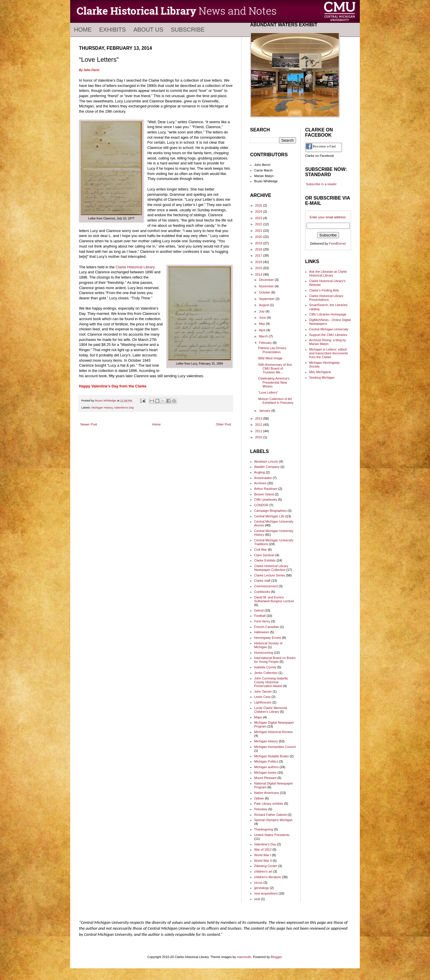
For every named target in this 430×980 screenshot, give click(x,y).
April (263, 330)
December (267, 280)
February (266, 343)
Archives (260, 483)
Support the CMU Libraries (328, 335)
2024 (259, 212)
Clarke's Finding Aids (324, 290)
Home (83, 30)
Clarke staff (262, 581)
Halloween (262, 632)
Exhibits (112, 30)
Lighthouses (263, 702)
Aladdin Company (267, 467)
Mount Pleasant (265, 778)
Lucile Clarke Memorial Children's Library (271, 710)
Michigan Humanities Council (275, 747)
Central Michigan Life (269, 516)
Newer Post (89, 424)
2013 (259, 418)
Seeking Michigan (322, 377)
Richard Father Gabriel (270, 815)
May (262, 324)
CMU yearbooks (266, 500)
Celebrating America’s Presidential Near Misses (274, 382)
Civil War (261, 550)
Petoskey (261, 809)
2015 (259, 268)
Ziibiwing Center (266, 866)
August (264, 305)
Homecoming (264, 653)
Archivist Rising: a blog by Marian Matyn (328, 342)
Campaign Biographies (270, 511)
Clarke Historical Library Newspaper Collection (271, 568)
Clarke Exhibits (265, 560)
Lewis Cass (262, 697)
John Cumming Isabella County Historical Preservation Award (271, 682)
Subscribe (188, 30)
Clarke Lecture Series (270, 575)
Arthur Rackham (266, 489)
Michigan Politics (266, 761)
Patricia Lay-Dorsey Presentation (272, 350)
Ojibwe (259, 798)
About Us (148, 30)
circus (258, 883)
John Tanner (263, 691)
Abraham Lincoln (266, 461)
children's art (263, 871)
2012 (259, 425)
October (265, 292)
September (267, 299)
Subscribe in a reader (321, 184)
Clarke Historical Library (135, 267)
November (267, 286)
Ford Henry (262, 621)
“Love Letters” (268, 392)
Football (260, 616)
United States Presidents (272, 835)
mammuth (244, 957)
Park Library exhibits (269, 804)
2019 (259, 243)
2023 (259, 218)
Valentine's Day (124, 407)
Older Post (223, 424)
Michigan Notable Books (272, 756)
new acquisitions (266, 893)
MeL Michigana (320, 372)
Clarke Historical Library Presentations (326, 298)
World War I (263, 855)
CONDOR (261, 505)
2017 (259, 255)
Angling (260, 472)
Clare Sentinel (264, 555)
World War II (263, 861)
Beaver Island (264, 494)
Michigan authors (266, 767)
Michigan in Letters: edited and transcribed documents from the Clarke (329, 353)
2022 (259, 224)
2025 (259, 205)
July (262, 311)
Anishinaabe (263, 478)
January (265, 411)
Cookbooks (262, 592)
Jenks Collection (266, 673)
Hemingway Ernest (268, 638)
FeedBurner (338, 243)
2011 (259, 431)
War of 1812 (263, 849)
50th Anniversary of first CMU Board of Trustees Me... (275, 368)
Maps (258, 717)
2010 (259, 437)
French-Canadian (267, 627)
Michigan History (102, 407)
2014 (259, 274)
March (264, 336)
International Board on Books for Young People (275, 660)
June (263, 317)
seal (257, 899)
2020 (259, 237)
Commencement (266, 586)
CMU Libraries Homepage (328, 314)
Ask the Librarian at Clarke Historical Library (328, 273)
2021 (259, 231)
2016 (259, 262)
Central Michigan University (329, 329)
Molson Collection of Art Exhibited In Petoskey (276, 401)
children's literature (268, 877)
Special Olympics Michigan (273, 820)
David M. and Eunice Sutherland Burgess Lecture (274, 599)
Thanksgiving (264, 829)
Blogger (276, 957)
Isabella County (265, 667)
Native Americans (267, 793)
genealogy (262, 888)
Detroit (259, 610)
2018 (259, 249)
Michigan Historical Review (273, 732)
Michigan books (265, 773)
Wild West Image (270, 358)
